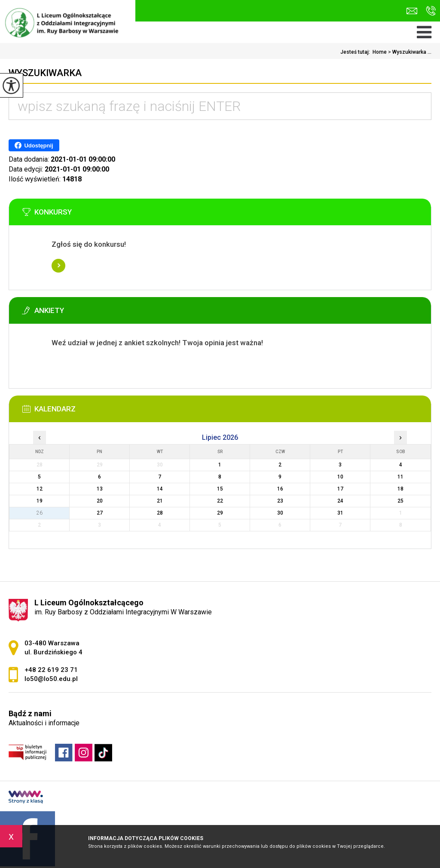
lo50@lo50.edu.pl (412, 11)
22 (220, 501)
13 (100, 489)
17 (340, 489)
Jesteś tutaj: (356, 52)
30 (280, 513)
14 (160, 489)
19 (40, 501)
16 (280, 489)
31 (340, 513)
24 (340, 501)
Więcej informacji (58, 266)
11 (400, 477)
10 (340, 477)
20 (100, 501)
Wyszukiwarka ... (409, 52)
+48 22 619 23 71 (431, 11)
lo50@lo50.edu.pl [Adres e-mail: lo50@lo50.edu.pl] (51, 679)
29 (220, 513)
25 (400, 501)
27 (100, 513)
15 (220, 489)
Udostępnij (34, 145)
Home (380, 52)
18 (400, 489)
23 (280, 501)
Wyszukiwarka (45, 73)
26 (40, 513)
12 (40, 489)
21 (160, 501)
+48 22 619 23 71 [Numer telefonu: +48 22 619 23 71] (51, 670)
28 (160, 513)
